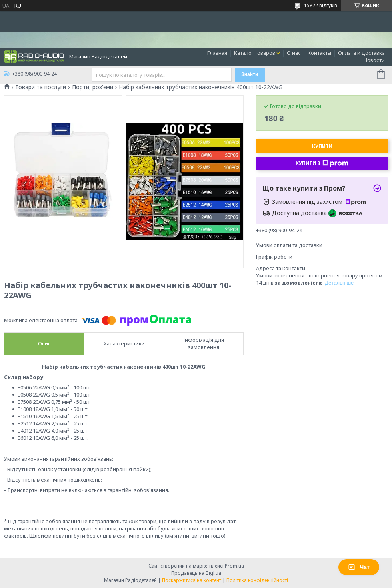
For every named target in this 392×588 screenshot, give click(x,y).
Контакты (319, 53)
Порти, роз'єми (93, 87)
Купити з (322, 163)
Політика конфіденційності (257, 580)
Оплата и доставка (361, 53)
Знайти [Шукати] (250, 74)
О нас (294, 53)
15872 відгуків (321, 5)
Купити (322, 146)
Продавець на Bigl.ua (196, 573)
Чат (359, 567)
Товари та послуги (41, 87)
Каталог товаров (255, 53)
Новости (374, 60)
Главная (217, 53)
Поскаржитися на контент (192, 580)
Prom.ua (234, 566)
